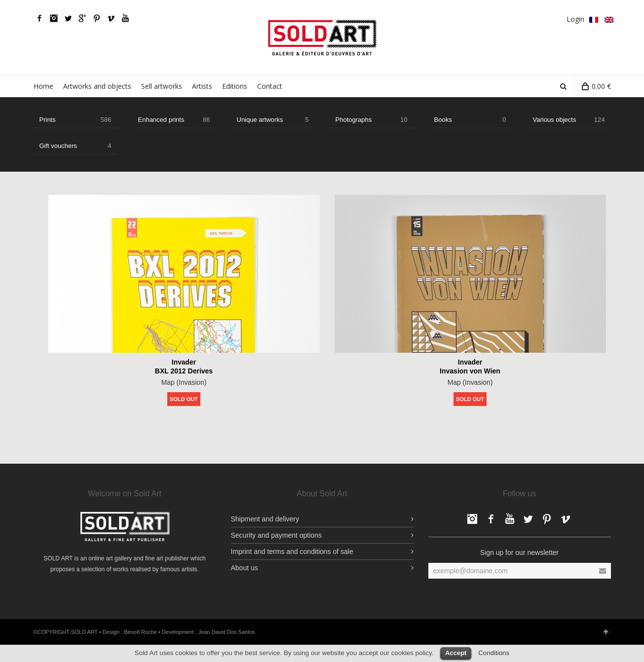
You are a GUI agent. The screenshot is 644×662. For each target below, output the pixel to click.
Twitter (68, 18)
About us (245, 568)
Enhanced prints (174, 120)
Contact (270, 86)
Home (43, 86)
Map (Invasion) (184, 382)
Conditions (494, 653)
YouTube (125, 18)
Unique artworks (273, 120)
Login (575, 19)
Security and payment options (276, 535)
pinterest (97, 18)
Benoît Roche (140, 632)
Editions (235, 86)
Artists (202, 86)
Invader (184, 362)
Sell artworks (162, 86)
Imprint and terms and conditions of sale (292, 552)
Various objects (569, 120)
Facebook (39, 18)
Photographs (372, 120)
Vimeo (111, 18)
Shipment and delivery (265, 519)
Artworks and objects (97, 86)
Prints (76, 120)
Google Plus (82, 18)
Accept (456, 653)
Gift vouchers (76, 146)
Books (470, 120)
